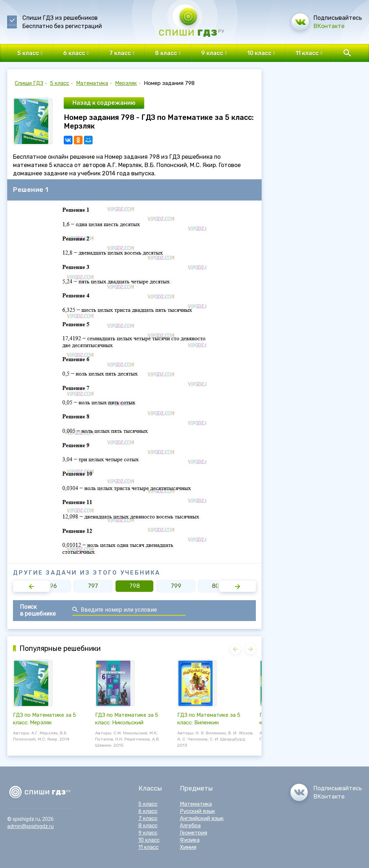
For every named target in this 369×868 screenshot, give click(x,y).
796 (52, 586)
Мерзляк (126, 83)
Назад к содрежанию (104, 103)
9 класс (148, 833)
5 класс (60, 83)
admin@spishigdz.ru (30, 826)
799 (176, 586)
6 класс (148, 811)
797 (93, 586)
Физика (190, 840)
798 (135, 586)
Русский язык (197, 811)
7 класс (148, 818)
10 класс (149, 840)
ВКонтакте (329, 26)
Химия (188, 847)
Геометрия (194, 833)
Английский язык (202, 818)
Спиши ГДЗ (29, 83)
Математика (92, 83)
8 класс (148, 826)
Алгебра (190, 826)
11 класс (148, 847)
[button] (31, 586)
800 (217, 586)
